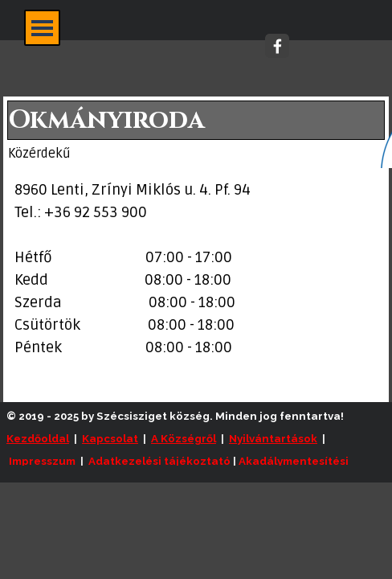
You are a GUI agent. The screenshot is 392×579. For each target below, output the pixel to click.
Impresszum (42, 461)
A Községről (184, 438)
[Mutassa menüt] (42, 28)
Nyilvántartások (273, 438)
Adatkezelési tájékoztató (159, 461)
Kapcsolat (110, 438)
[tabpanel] (196, 269)
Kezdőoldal (38, 438)
